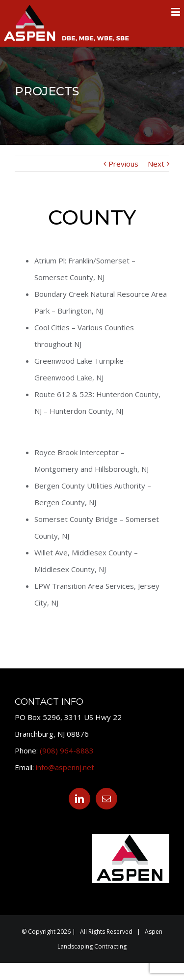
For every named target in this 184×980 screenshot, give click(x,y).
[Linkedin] (79, 799)
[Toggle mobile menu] (176, 12)
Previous (123, 164)
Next (156, 164)
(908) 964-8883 (67, 750)
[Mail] (106, 799)
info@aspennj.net (65, 767)
